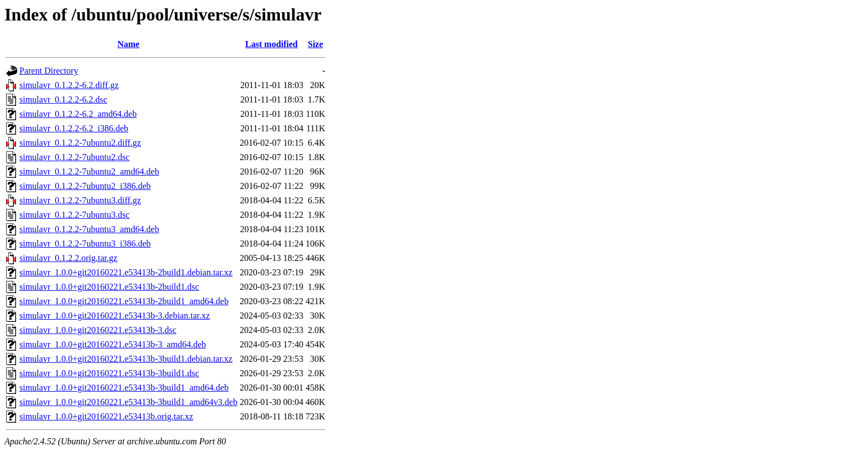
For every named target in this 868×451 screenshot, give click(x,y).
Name (128, 44)
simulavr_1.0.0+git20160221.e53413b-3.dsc (98, 330)
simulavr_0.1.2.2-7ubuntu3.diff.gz (80, 200)
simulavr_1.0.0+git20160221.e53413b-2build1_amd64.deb (124, 301)
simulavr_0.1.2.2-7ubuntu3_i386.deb (85, 244)
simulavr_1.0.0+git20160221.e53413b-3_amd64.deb (113, 344)
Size (316, 44)
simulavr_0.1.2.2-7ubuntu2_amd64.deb (89, 171)
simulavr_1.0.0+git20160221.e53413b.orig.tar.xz (106, 416)
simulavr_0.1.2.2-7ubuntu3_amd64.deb (89, 229)
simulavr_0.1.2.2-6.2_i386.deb (74, 128)
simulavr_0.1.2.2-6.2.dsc (63, 99)
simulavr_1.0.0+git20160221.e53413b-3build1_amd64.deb (124, 388)
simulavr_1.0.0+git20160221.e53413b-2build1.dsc (109, 287)
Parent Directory (49, 71)
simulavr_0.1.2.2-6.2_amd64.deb (78, 114)
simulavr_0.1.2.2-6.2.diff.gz (69, 85)
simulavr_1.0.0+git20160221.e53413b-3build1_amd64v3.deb (128, 402)
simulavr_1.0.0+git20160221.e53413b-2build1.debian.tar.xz (126, 272)
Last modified (272, 44)
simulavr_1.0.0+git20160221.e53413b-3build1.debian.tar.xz (126, 359)
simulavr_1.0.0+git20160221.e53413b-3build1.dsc (109, 373)
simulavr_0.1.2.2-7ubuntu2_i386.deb (85, 186)
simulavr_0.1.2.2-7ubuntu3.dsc (74, 215)
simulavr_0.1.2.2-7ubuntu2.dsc (74, 157)
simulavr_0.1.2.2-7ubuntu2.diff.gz (80, 143)
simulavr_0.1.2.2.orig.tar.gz (68, 258)
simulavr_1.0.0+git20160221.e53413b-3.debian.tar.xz (115, 316)
